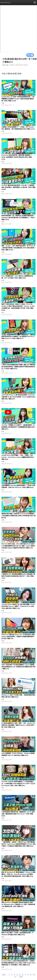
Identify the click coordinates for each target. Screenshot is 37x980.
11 (15, 977)
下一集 (30, 55)
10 (34, 975)
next (21, 977)
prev (4, 975)
